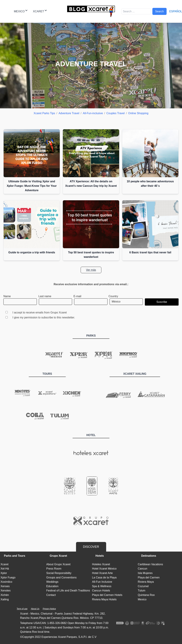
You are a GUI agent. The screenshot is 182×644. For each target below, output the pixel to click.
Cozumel (143, 586)
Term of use (22, 609)
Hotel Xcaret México (104, 569)
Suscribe (162, 302)
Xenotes (6, 591)
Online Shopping (138, 113)
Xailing (5, 599)
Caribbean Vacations (150, 564)
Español (176, 11)
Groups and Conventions (61, 577)
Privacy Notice (49, 609)
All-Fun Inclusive (102, 582)
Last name (45, 296)
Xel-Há (5, 569)
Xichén (5, 595)
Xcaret (40, 11)
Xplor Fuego (8, 577)
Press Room (54, 569)
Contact (51, 595)
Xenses (5, 586)
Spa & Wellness (102, 586)
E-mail (77, 296)
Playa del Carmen (149, 577)
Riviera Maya (146, 582)
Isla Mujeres (145, 573)
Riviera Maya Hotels (104, 599)
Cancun (143, 569)
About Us (35, 609)
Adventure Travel (69, 113)
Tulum (142, 591)
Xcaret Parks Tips (44, 113)
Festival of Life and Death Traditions (68, 591)
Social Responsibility (59, 573)
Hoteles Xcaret (101, 564)
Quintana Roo (146, 595)
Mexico (21, 11)
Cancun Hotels (101, 591)
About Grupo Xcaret (58, 564)
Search (159, 11)
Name (7, 296)
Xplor (4, 573)
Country (113, 296)
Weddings (52, 582)
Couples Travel (115, 113)
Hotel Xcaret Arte (102, 573)
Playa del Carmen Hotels (107, 595)
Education (52, 586)
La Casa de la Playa (104, 577)
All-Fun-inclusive (93, 113)
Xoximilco (6, 582)
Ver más (91, 270)
